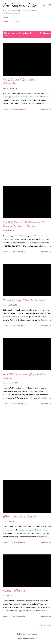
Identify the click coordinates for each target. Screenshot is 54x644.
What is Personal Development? (20, 516)
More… (17, 21)
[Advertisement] (27, 148)
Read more (46, 109)
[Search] (44, 4)
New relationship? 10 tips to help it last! (24, 300)
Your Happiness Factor (20, 5)
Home (5, 21)
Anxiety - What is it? (15, 591)
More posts (46, 625)
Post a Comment (18, 109)
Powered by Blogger (27, 634)
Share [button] (6, 109)
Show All (45, 33)
